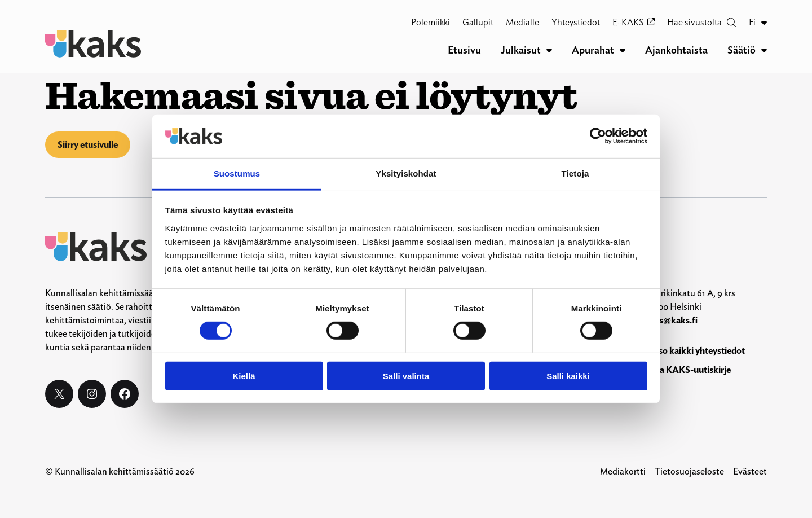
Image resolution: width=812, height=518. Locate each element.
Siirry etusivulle (88, 145)
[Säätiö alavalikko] (764, 50)
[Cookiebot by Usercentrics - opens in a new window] (598, 136)
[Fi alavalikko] (764, 23)
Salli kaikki (568, 376)
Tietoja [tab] (575, 174)
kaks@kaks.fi (671, 320)
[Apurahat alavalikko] (623, 50)
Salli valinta (406, 376)
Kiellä (244, 376)
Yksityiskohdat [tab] (406, 174)
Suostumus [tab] (237, 174)
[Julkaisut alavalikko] (549, 50)
